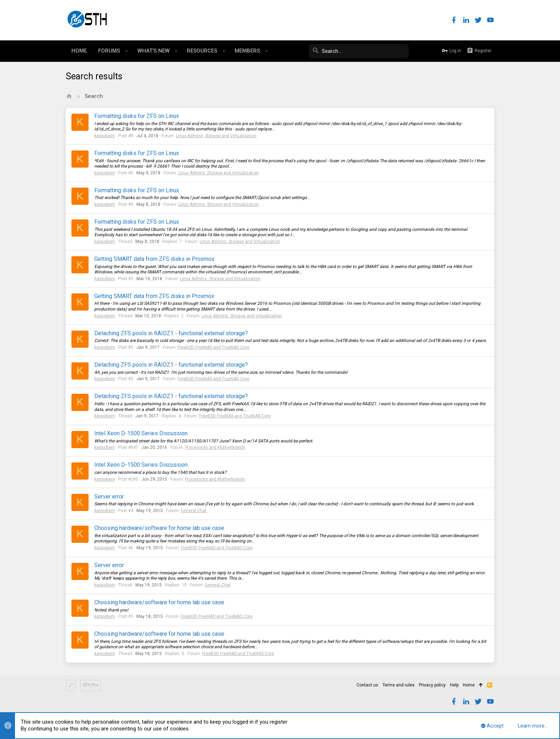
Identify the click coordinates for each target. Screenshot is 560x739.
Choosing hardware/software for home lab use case (159, 528)
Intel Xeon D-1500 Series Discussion (141, 433)
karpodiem (105, 136)
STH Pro (91, 685)
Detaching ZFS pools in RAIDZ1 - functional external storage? (171, 333)
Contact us (367, 685)
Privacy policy (432, 685)
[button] (127, 51)
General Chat (194, 511)
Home (469, 685)
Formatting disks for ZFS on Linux (137, 116)
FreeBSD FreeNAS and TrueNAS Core (213, 347)
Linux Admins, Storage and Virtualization (216, 136)
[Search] (355, 51)
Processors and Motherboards (215, 447)
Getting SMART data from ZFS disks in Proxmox (154, 259)
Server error (109, 497)
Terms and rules (399, 685)
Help (454, 685)
